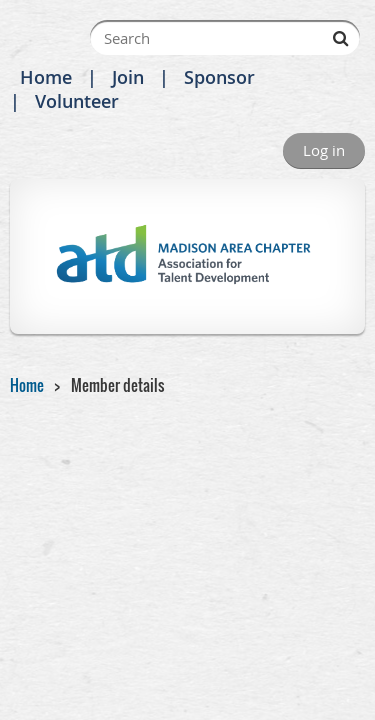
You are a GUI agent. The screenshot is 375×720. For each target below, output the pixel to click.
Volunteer (77, 101)
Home (46, 77)
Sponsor (219, 77)
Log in (324, 150)
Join (128, 77)
